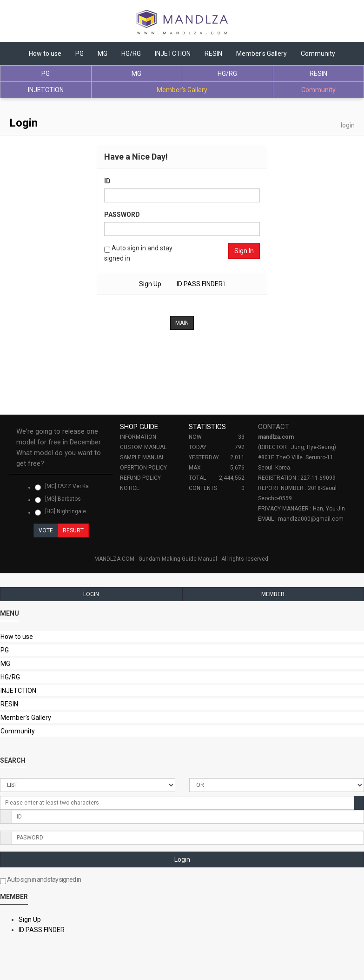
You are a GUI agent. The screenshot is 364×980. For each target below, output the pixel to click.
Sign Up (150, 284)
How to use (45, 54)
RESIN (213, 54)
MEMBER (273, 594)
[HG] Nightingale (60, 512)
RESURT (73, 530)
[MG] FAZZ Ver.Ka (62, 487)
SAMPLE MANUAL (142, 457)
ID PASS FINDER (42, 930)
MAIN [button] (182, 323)
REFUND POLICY (140, 478)
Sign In (244, 251)
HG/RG (131, 54)
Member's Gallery (261, 54)
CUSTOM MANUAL (143, 447)
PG (79, 54)
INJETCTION (173, 54)
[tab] (61, 448)
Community (318, 54)
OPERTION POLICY (143, 468)
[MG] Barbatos (58, 499)
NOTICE (130, 488)
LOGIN (91, 594)
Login (182, 859)
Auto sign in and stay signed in (138, 253)
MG (103, 54)
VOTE (46, 530)
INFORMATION (138, 437)
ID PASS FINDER (201, 284)
